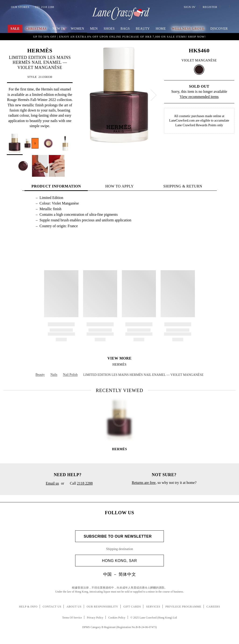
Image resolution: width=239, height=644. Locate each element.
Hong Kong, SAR (131, 561)
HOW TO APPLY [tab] (119, 186)
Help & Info (28, 607)
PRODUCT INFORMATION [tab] (56, 186)
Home (161, 29)
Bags (125, 29)
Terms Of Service (72, 618)
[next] (154, 95)
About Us (74, 607)
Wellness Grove (188, 29)
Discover (219, 29)
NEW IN (59, 29)
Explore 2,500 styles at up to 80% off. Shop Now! (119, 36)
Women (77, 29)
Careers (213, 607)
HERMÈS (40, 50)
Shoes (109, 29)
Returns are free (144, 483)
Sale (15, 29)
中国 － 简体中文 (119, 574)
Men (94, 29)
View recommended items (199, 97)
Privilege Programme (183, 607)
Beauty (143, 29)
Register (209, 7)
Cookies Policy (117, 618)
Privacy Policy (95, 618)
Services (153, 607)
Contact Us (52, 607)
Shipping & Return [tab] (183, 186)
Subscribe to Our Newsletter (119, 536)
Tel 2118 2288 (44, 7)
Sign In (190, 7)
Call (79, 484)
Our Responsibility (102, 607)
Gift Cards (132, 607)
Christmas (36, 29)
